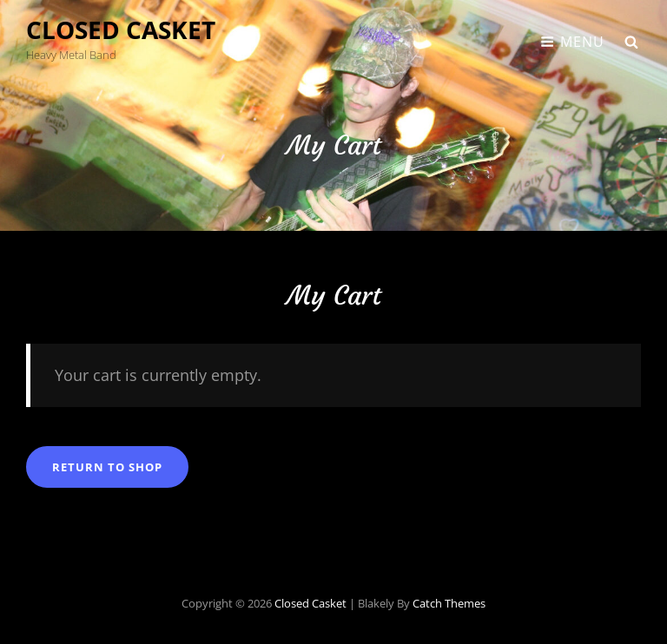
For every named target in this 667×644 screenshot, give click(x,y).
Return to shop (107, 467)
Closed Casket (121, 30)
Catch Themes (449, 603)
